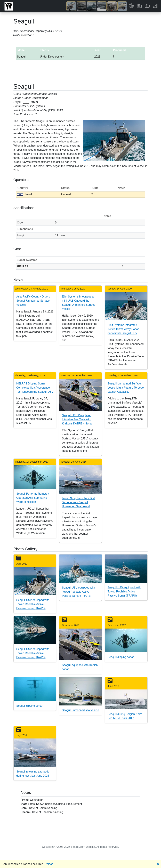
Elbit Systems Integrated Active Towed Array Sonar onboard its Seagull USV (123, 329)
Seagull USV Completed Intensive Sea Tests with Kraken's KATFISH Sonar (77, 419)
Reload (49, 864)
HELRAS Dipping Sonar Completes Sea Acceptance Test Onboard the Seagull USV (35, 388)
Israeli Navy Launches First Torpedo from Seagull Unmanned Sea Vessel (78, 502)
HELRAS (23, 266)
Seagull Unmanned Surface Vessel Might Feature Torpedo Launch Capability (126, 388)
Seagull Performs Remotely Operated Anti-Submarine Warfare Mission (33, 498)
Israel (25, 194)
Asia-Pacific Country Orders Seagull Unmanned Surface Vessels (33, 301)
